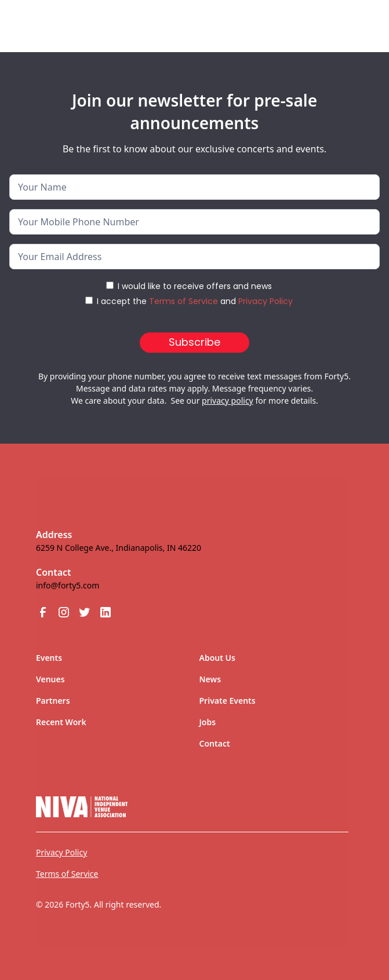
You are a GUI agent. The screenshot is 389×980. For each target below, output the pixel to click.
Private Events (228, 701)
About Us (217, 658)
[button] (352, 21)
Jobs (208, 722)
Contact (215, 743)
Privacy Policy (266, 301)
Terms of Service (183, 301)
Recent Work (61, 722)
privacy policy (228, 401)
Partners (53, 701)
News (210, 679)
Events (49, 658)
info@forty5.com (68, 585)
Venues (50, 679)
